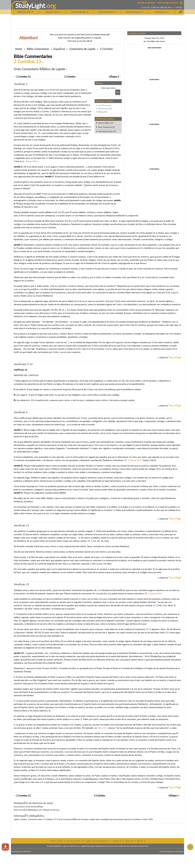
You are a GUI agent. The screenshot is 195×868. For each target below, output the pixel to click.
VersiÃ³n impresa (105, 105)
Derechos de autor (105, 109)
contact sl (116, 841)
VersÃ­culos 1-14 (23, 364)
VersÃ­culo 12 (21, 584)
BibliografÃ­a (103, 112)
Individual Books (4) (107, 131)
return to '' (170, 357)
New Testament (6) (106, 127)
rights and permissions (97, 841)
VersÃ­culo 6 (20, 412)
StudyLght (30, 6)
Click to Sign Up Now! (168, 3)
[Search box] (105, 92)
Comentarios (38, 49)
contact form (143, 846)
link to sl (141, 841)
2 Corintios (106, 49)
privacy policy (73, 841)
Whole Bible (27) (106, 123)
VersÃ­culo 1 (20, 84)
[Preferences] (181, 12)
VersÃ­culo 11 (21, 525)
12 (23, 77)
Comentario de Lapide (82, 49)
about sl (129, 841)
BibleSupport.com (35, 810)
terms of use (56, 841)
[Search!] (118, 92)
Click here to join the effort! (80, 41)
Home (18, 49)
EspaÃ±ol (59, 49)
